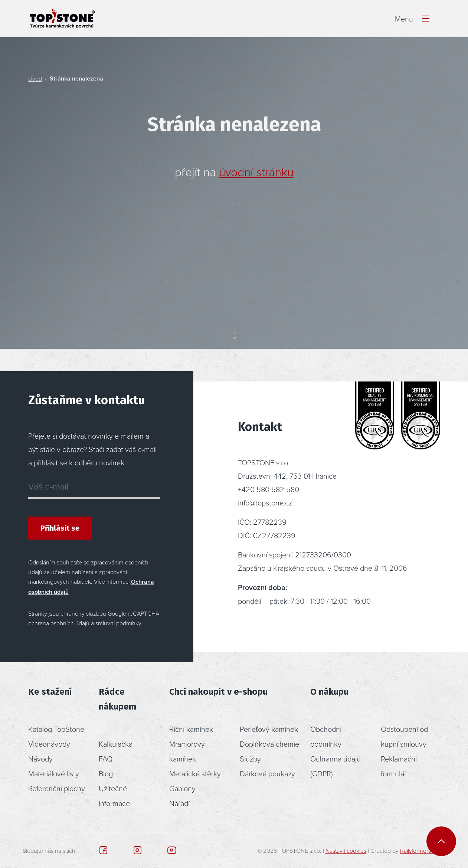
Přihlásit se (60, 528)
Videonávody (49, 744)
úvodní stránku (256, 172)
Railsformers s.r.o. (422, 851)
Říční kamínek (191, 729)
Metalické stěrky (195, 773)
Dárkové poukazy (267, 773)
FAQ (106, 759)
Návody (40, 759)
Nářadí (179, 803)
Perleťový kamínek (269, 729)
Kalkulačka (116, 744)
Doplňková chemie (269, 744)
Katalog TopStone (56, 729)
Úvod (35, 79)
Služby (250, 759)
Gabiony (182, 788)
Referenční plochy (57, 788)
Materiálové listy (54, 773)
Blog (106, 773)
